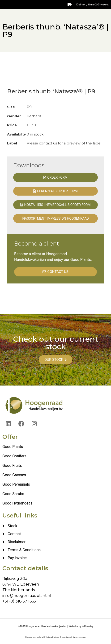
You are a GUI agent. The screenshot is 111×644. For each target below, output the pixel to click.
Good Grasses (14, 475)
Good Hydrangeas (17, 503)
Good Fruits (12, 466)
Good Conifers (14, 456)
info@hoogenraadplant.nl (27, 596)
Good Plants (13, 447)
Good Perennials (16, 484)
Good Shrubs (13, 494)
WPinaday (88, 626)
